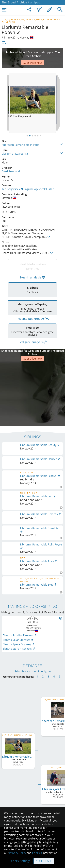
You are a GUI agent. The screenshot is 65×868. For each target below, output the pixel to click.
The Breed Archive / (15, 2)
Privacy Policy (18, 853)
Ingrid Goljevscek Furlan (39, 179)
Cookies (37, 853)
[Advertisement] (32, 53)
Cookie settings (21, 861)
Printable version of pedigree (33, 621)
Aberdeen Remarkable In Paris (20, 135)
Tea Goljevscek (12, 179)
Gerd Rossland (11, 162)
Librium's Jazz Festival (15, 144)
